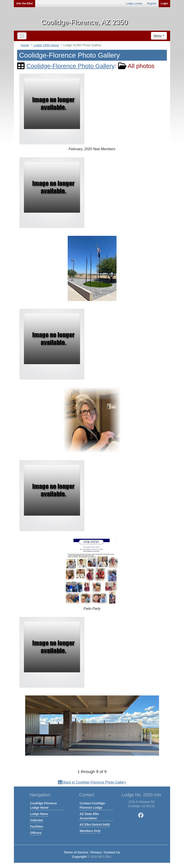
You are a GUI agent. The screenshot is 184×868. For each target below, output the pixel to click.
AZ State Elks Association (89, 816)
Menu (158, 36)
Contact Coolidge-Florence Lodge (93, 805)
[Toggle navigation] (22, 36)
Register (152, 3)
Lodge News (39, 814)
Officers (36, 833)
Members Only (90, 831)
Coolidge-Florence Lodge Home (44, 805)
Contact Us (112, 852)
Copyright (79, 857)
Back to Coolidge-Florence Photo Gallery (92, 782)
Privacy (96, 852)
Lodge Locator (134, 3)
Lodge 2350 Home (46, 45)
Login (164, 3)
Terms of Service (76, 852)
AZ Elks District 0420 (95, 825)
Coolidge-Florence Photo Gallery (71, 66)
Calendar (37, 820)
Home (25, 45)
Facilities (37, 826)
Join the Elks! (25, 3)
